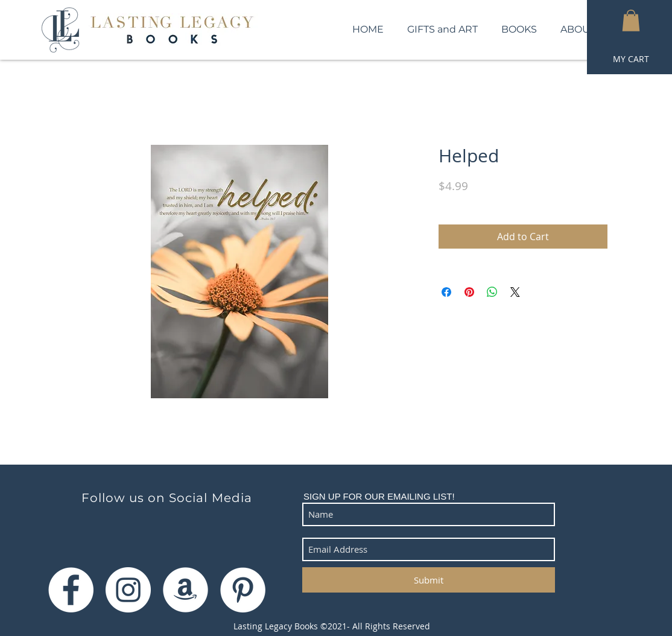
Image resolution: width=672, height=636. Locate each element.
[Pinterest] (243, 590)
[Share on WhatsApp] (492, 292)
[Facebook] (71, 590)
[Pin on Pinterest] (469, 292)
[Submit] (429, 580)
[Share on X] (515, 292)
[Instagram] (128, 590)
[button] (631, 21)
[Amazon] (185, 590)
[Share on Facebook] (446, 292)
